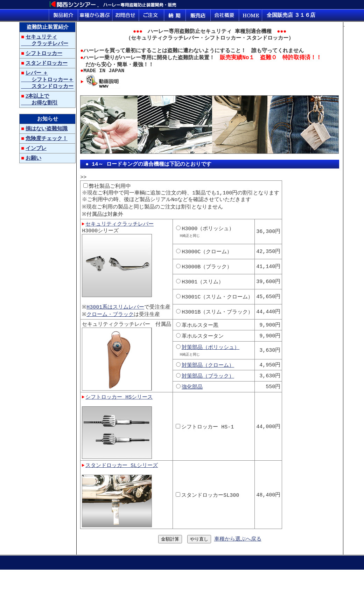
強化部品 (193, 402)
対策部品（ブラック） (209, 391)
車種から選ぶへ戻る (238, 558)
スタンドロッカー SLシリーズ (122, 483)
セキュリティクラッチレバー (120, 236)
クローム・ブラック (112, 329)
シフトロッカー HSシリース (119, 413)
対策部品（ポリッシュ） (212, 362)
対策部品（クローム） (209, 380)
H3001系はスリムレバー (117, 321)
